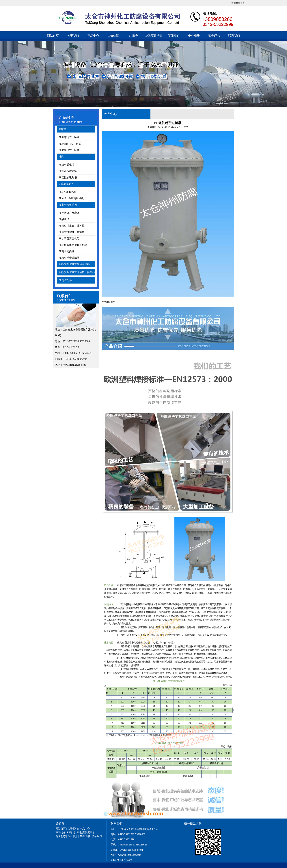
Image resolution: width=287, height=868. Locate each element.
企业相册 (194, 36)
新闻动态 (174, 36)
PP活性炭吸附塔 (68, 178)
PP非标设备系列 (68, 205)
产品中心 (93, 36)
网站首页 (53, 36)
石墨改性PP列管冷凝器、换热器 (77, 272)
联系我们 (234, 36)
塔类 (61, 157)
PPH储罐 (113, 36)
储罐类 (62, 129)
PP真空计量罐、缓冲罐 (72, 226)
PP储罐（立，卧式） (70, 137)
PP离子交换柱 (66, 251)
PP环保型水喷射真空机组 (73, 245)
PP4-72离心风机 (67, 192)
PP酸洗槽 (64, 219)
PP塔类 (133, 36)
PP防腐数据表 (154, 36)
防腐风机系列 (66, 184)
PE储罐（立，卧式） (70, 150)
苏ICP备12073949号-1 (123, 860)
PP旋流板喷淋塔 (68, 171)
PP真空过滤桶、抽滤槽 (72, 232)
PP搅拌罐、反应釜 (69, 213)
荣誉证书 (214, 36)
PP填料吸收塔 (66, 165)
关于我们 (73, 36)
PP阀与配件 (65, 280)
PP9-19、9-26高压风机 (71, 198)
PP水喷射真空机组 (69, 239)
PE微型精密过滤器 (69, 258)
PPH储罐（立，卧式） (71, 144)
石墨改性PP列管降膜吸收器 (74, 264)
